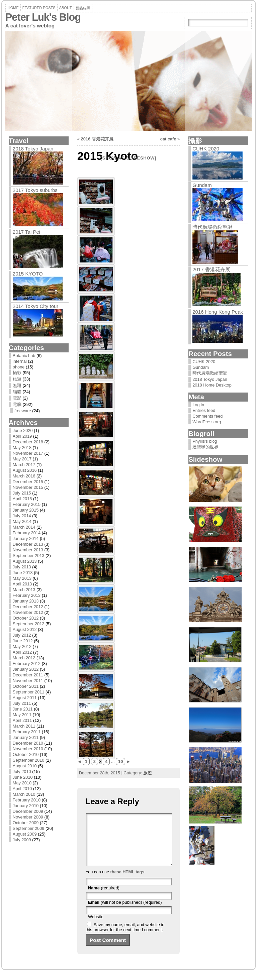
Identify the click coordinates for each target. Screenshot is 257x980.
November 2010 (28, 749)
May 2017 (22, 459)
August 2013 (25, 561)
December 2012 (28, 607)
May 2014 (22, 521)
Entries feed (204, 410)
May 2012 (22, 646)
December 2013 (28, 544)
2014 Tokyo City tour (35, 306)
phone (19, 367)
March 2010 (24, 794)
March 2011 (24, 726)
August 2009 (25, 834)
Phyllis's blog (205, 441)
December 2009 (28, 811)
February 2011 (27, 732)
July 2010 (22, 772)
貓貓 (17, 392)
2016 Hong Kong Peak (218, 312)
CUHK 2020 (206, 149)
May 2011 (22, 715)
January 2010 (26, 806)
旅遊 (17, 379)
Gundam (202, 185)
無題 (17, 385)
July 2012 (22, 635)
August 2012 (25, 629)
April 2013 (22, 584)
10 (120, 761)
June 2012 (23, 641)
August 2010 (25, 766)
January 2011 (26, 737)
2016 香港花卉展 (97, 139)
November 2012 (28, 612)
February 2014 (27, 533)
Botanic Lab (24, 356)
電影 (17, 398)
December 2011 (28, 675)
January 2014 (26, 538)
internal (20, 361)
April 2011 (22, 720)
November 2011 (28, 681)
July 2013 (22, 567)
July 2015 (22, 493)
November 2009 (28, 817)
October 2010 (26, 754)
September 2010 (29, 760)
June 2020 (23, 430)
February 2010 (27, 800)
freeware (23, 411)
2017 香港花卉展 (211, 269)
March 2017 (24, 465)
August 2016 (25, 470)
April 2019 (22, 436)
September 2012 (29, 624)
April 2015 (22, 499)
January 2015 (26, 510)
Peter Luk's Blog (43, 17)
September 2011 (29, 692)
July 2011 (22, 703)
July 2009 (22, 840)
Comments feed (207, 416)
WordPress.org (207, 422)
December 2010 (28, 743)
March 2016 (24, 476)
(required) (104, 898)
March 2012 (24, 658)
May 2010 (22, 783)
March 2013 (24, 590)
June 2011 (23, 709)
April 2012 (22, 652)
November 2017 (28, 453)
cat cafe (168, 139)
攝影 (17, 373)
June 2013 (23, 573)
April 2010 (22, 789)
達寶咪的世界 (205, 447)
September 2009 (29, 828)
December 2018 (28, 442)
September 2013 (29, 556)
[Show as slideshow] (129, 158)
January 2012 (26, 669)
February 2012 (27, 664)
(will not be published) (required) (125, 912)
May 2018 (22, 448)
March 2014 (24, 527)
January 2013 (26, 601)
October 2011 (26, 686)
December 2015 (28, 482)
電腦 (17, 404)
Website (96, 927)
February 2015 (27, 504)
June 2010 (23, 777)
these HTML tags (127, 882)
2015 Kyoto (28, 274)
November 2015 (28, 487)
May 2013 (22, 578)
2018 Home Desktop (212, 385)
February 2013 (27, 595)
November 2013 (28, 550)
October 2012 (26, 618)
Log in (198, 405)
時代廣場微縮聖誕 (212, 227)
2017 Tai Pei (26, 232)
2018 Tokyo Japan (33, 149)
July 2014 (22, 516)
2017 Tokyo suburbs (35, 190)
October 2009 (26, 823)
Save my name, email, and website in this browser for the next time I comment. (125, 937)
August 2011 (25, 698)
